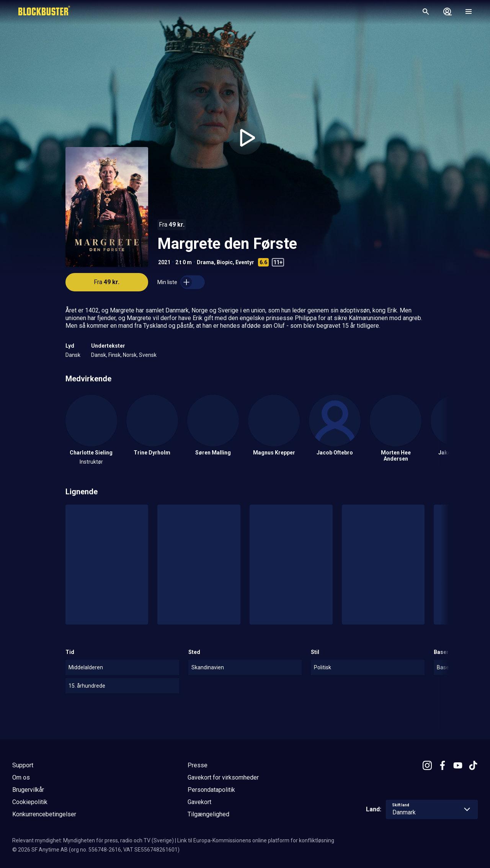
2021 (164, 262)
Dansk (73, 355)
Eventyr (245, 262)
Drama (205, 262)
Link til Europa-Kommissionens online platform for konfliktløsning (256, 840)
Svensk (148, 355)
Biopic (225, 262)
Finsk (114, 355)
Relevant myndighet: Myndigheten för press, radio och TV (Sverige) (93, 840)
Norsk (130, 355)
